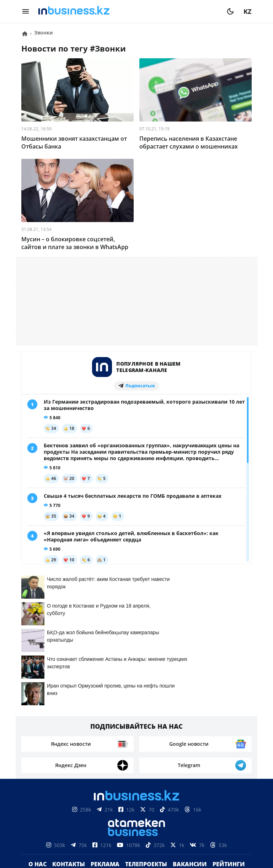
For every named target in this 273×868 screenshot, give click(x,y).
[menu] (26, 11)
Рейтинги (229, 722)
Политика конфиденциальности (136, 835)
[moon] (230, 11)
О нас (38, 722)
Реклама (105, 722)
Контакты (69, 722)
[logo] (128, 11)
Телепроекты (146, 722)
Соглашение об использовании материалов (137, 800)
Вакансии (190, 722)
